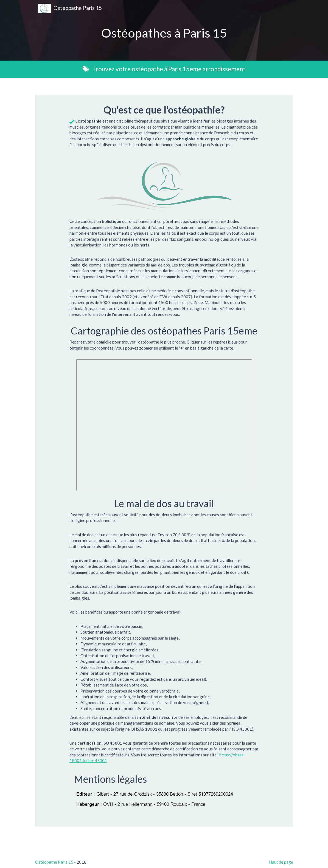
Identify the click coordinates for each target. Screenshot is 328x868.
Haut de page (281, 862)
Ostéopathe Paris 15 (70, 8)
